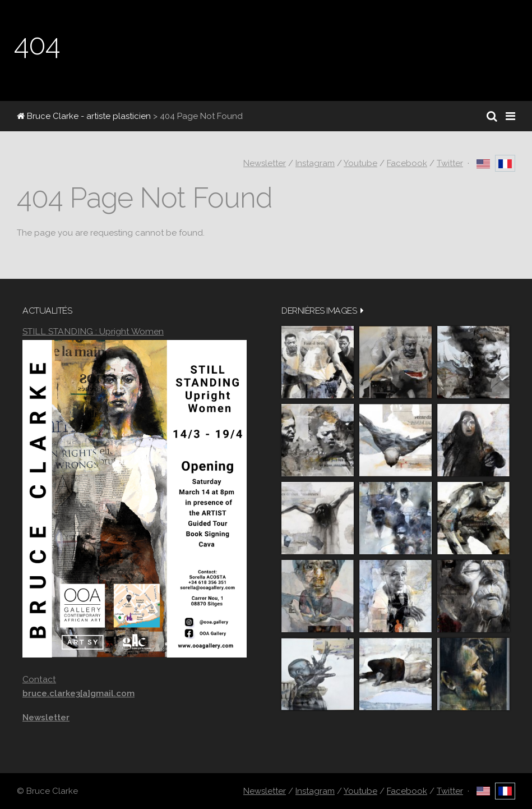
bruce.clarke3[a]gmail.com (78, 693)
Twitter (450, 163)
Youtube (360, 163)
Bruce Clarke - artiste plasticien (84, 116)
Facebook (407, 163)
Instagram (315, 163)
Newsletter (265, 163)
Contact (39, 679)
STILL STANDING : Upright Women (93, 331)
